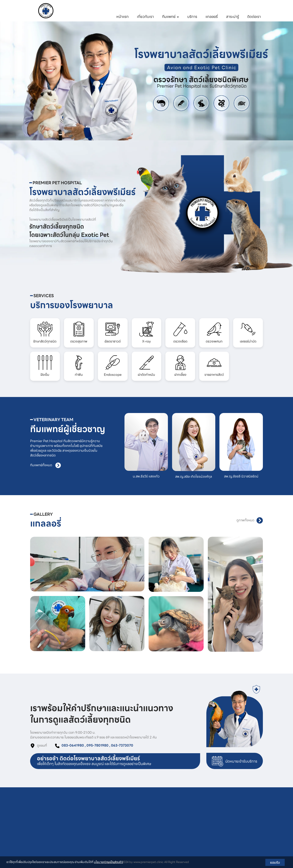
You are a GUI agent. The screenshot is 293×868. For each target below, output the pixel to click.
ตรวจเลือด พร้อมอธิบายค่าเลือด (139, 830)
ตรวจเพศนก (127, 835)
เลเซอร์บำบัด (127, 841)
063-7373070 (183, 7)
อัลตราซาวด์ (127, 819)
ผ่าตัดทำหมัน (175, 824)
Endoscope (175, 819)
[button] (22, 81)
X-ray (123, 824)
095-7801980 (156, 7)
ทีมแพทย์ (171, 17)
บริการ (192, 17)
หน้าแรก (122, 17)
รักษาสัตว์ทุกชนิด (130, 807)
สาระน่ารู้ (233, 17)
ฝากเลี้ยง (173, 830)
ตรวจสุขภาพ (127, 813)
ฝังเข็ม (171, 807)
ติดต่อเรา (254, 17)
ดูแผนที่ (42, 745)
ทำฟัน (171, 813)
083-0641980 (130, 7)
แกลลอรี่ (212, 17)
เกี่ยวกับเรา (145, 17)
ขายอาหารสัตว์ (176, 835)
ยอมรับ (275, 862)
